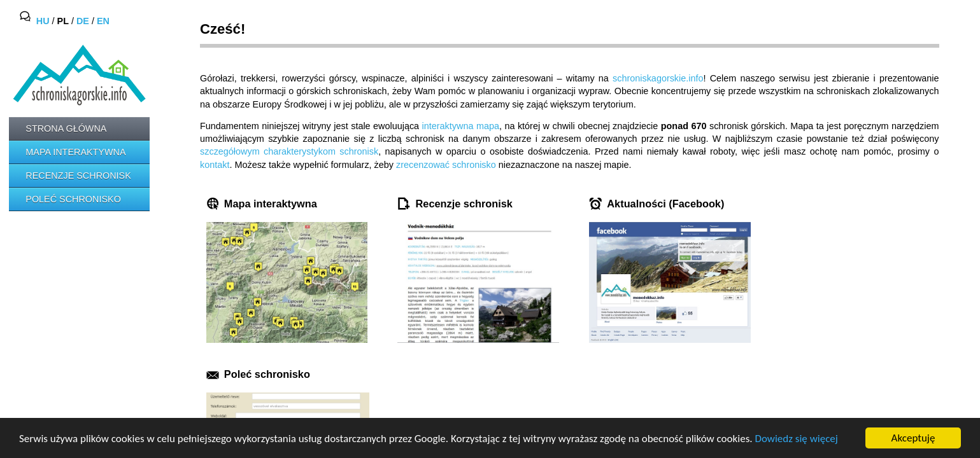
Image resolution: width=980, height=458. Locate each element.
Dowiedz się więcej (796, 439)
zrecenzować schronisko (446, 165)
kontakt (215, 165)
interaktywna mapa (461, 126)
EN (103, 22)
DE (83, 22)
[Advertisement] (66, 268)
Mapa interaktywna (75, 152)
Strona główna (66, 128)
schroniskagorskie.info (658, 78)
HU (43, 22)
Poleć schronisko (73, 199)
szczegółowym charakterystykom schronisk (289, 151)
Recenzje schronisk (78, 176)
